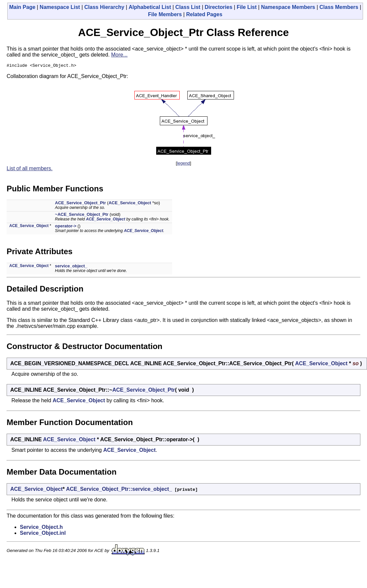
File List (247, 7)
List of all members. (30, 169)
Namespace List (60, 7)
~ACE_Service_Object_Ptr (82, 215)
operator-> (66, 227)
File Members (165, 14)
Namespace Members (288, 7)
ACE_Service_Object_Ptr (80, 204)
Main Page (22, 7)
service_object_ (71, 267)
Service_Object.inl (43, 534)
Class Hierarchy (104, 7)
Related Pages (204, 14)
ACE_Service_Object (130, 204)
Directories (218, 7)
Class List (188, 7)
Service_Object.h (41, 528)
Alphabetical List (150, 7)
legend (183, 164)
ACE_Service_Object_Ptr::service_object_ (119, 490)
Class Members (339, 7)
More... (119, 55)
